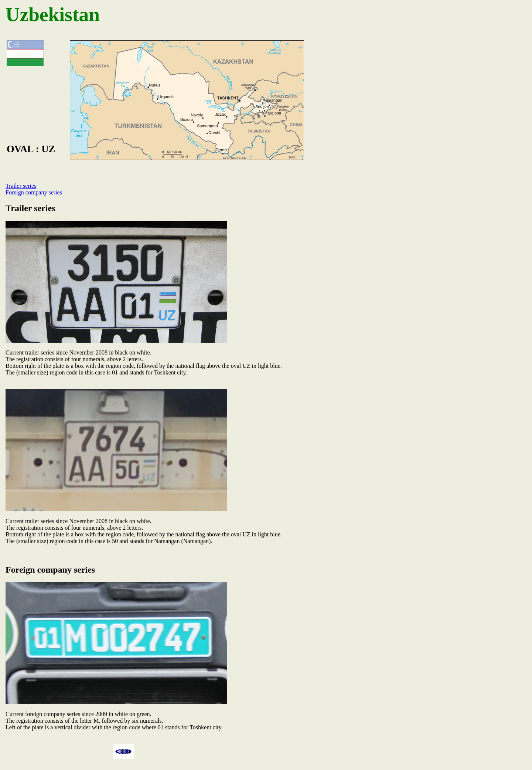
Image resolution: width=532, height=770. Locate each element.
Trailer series (21, 186)
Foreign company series (34, 192)
